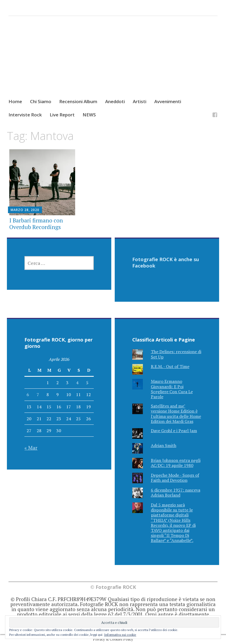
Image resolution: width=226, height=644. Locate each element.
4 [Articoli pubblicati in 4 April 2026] (77, 383)
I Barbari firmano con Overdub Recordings (36, 224)
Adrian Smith (164, 445)
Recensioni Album (78, 101)
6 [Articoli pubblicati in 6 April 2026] (28, 395)
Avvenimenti (168, 101)
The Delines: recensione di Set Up (176, 354)
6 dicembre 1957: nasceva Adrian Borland (176, 492)
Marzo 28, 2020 (25, 210)
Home (15, 101)
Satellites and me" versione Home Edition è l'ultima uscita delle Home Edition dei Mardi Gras (176, 414)
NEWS (89, 115)
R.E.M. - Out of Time (170, 366)
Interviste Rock (25, 115)
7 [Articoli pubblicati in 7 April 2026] (38, 395)
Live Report (62, 115)
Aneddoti (115, 101)
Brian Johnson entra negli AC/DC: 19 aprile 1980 (176, 463)
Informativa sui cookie (120, 635)
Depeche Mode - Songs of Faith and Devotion (175, 478)
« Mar (31, 448)
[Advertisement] (113, 62)
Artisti (140, 101)
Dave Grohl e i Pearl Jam (174, 431)
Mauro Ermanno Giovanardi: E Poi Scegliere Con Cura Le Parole (172, 389)
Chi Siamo (41, 101)
